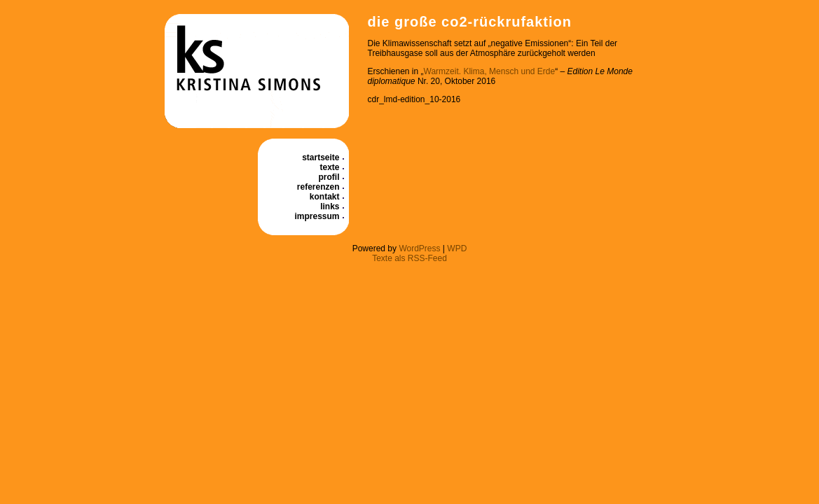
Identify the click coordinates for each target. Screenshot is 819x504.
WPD (457, 248)
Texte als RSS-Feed (409, 258)
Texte (329, 167)
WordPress (419, 248)
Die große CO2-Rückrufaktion (470, 22)
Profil (329, 177)
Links (330, 206)
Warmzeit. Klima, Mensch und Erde (490, 71)
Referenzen (318, 187)
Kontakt (325, 197)
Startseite (321, 157)
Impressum (317, 216)
